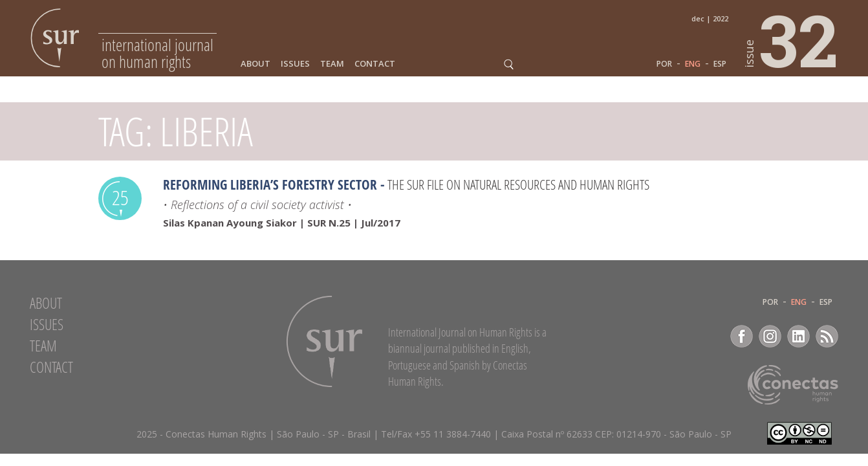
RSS (827, 336)
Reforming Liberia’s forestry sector (270, 184)
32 (792, 39)
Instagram (770, 336)
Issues (295, 64)
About (255, 64)
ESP (720, 64)
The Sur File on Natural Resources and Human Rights (518, 184)
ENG (693, 64)
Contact (375, 64)
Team (332, 64)
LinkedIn (798, 336)
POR (664, 64)
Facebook (742, 336)
